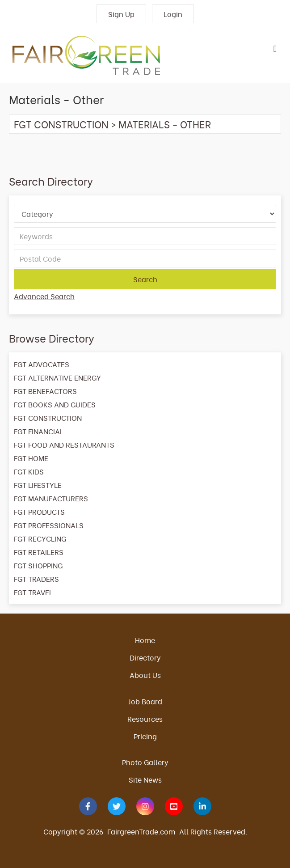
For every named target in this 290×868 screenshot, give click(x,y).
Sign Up (121, 14)
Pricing (145, 736)
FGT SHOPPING (38, 565)
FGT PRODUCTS (39, 512)
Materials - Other (165, 124)
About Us (145, 675)
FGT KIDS (29, 471)
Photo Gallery (145, 762)
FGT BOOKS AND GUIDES (55, 404)
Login (173, 14)
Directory (145, 657)
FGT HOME (31, 458)
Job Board (145, 701)
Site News (145, 779)
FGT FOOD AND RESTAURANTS (64, 445)
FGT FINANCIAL (39, 431)
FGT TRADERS (36, 579)
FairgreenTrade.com (141, 831)
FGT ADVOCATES (42, 364)
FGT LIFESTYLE (38, 485)
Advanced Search (44, 296)
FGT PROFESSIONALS (49, 525)
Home (145, 640)
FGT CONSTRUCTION (61, 124)
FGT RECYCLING (40, 538)
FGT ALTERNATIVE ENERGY (57, 377)
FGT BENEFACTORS (45, 391)
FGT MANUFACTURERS (51, 498)
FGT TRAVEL (33, 592)
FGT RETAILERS (39, 552)
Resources (145, 719)
